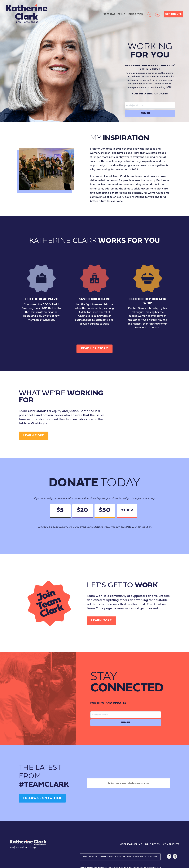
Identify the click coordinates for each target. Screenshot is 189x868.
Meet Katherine (114, 14)
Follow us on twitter (42, 798)
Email (150, 104)
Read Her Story (94, 349)
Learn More (34, 436)
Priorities (136, 14)
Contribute (173, 14)
